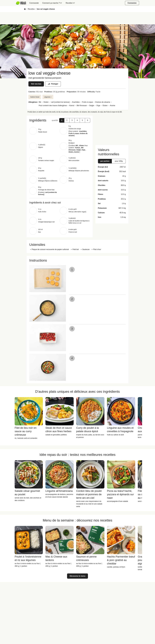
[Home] (25, 9)
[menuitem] (22, 3)
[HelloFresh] (21, 3)
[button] (62, 120)
